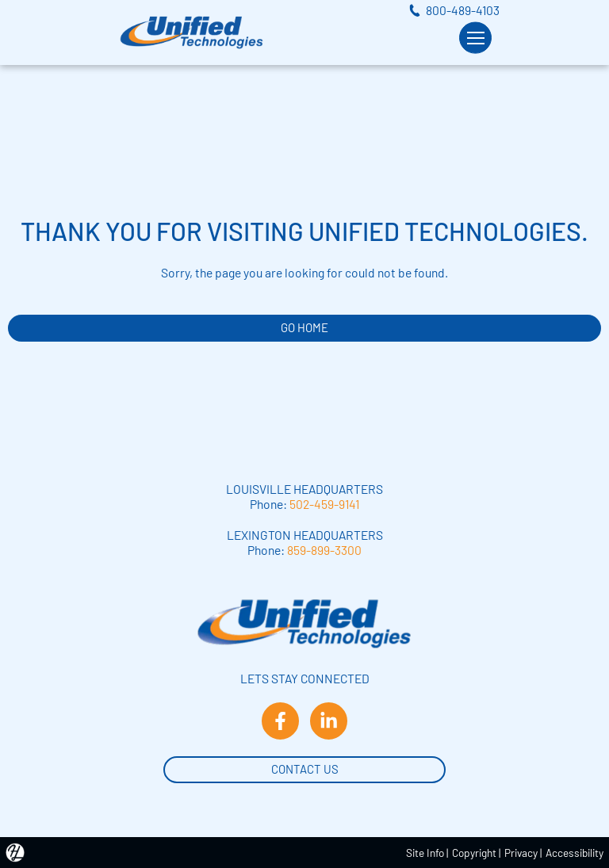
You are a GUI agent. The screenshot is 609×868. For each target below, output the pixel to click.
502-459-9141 (324, 504)
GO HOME (304, 327)
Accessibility (575, 853)
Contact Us (305, 768)
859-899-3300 (324, 550)
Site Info (425, 853)
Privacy (521, 853)
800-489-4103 (463, 10)
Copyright (474, 853)
